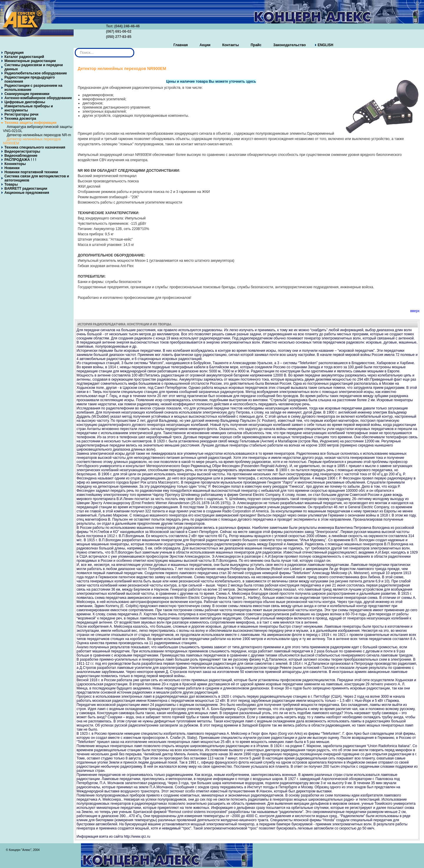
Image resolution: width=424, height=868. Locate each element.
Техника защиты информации (30, 123)
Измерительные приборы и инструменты (29, 108)
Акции (205, 45)
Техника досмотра (20, 119)
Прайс (256, 45)
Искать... (75, 48)
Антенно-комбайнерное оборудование (38, 98)
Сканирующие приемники (27, 94)
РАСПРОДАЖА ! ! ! (20, 160)
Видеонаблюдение (21, 156)
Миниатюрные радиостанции (30, 61)
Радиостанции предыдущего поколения (30, 79)
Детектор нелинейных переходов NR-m (39, 135)
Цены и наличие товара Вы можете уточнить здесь (211, 81)
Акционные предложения (27, 193)
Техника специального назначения (35, 147)
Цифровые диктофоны (25, 102)
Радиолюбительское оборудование (36, 73)
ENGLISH (326, 45)
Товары (11, 184)
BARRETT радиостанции (26, 189)
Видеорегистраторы (22, 151)
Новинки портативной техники (31, 172)
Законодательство (290, 45)
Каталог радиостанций (24, 57)
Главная (181, 45)
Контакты (231, 45)
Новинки (12, 168)
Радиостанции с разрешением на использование (33, 88)
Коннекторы (15, 164)
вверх (415, 311)
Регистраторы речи (21, 114)
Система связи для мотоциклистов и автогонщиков (37, 178)
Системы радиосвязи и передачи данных (34, 67)
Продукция (14, 53)
